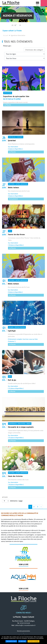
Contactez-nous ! (23, 614)
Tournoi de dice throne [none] (16, 234)
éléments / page (16, 501)
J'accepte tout (11, 641)
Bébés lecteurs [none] (14, 187)
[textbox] (34, 50)
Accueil (6, 35)
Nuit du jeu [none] (12, 380)
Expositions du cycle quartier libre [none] (16, 96)
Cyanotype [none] (12, 331)
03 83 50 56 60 (25, 624)
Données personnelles (23, 632)
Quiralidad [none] (12, 140)
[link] (23, 86)
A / (13, 25)
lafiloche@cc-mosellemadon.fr (25, 627)
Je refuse (22, 641)
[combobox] (34, 50)
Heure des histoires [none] (15, 476)
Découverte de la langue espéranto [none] (21, 427)
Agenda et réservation (18, 35)
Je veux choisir (33, 641)
